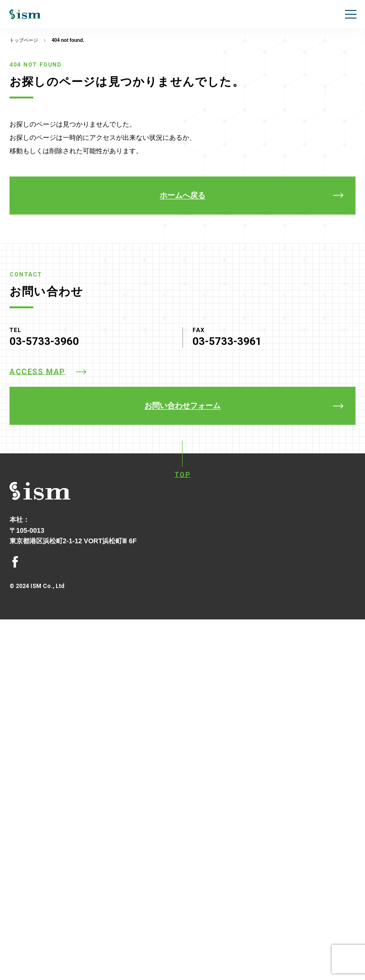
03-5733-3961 (227, 341)
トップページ (24, 40)
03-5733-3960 (44, 341)
